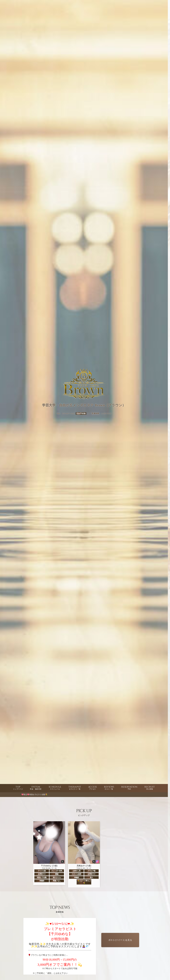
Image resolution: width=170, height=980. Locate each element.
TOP (18, 788)
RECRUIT (150, 788)
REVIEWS (109, 788)
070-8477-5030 (69, 413)
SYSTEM (36, 788)
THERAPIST (75, 788)
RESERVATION (129, 788)
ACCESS (93, 788)
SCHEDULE (55, 788)
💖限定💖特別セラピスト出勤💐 (38, 795)
